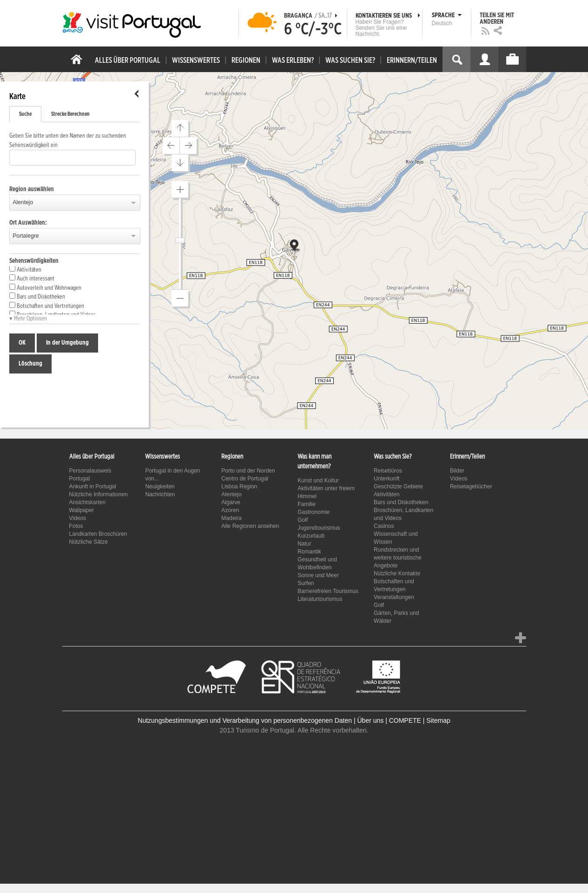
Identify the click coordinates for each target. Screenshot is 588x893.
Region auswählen (32, 189)
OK (22, 343)
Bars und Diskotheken (37, 296)
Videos (78, 518)
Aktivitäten (25, 269)
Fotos (76, 526)
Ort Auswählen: (28, 223)
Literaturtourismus (320, 599)
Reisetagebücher (471, 486)
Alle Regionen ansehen (250, 526)
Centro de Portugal (245, 479)
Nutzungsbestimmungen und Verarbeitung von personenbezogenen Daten (245, 720)
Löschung (30, 364)
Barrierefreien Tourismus (328, 591)
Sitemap (438, 720)
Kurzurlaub (311, 536)
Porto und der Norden (248, 471)
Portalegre (26, 236)
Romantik (309, 552)
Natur (304, 544)
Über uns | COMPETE (389, 720)
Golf (303, 520)
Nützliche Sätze (89, 542)
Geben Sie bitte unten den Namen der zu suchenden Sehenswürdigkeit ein (68, 141)
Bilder (457, 471)
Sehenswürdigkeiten (34, 261)
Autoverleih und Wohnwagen (45, 287)
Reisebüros (388, 471)
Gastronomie (314, 512)
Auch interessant (32, 278)
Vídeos (459, 479)
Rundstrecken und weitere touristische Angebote (398, 558)
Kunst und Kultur (318, 480)
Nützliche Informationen (99, 494)
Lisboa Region (239, 486)
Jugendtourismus (319, 528)
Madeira (231, 518)
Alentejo (23, 202)
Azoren (230, 510)
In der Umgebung (67, 343)
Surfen (306, 583)
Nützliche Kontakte (397, 573)
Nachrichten (160, 494)
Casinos (384, 526)
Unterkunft (386, 479)
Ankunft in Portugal (93, 486)
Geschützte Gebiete (398, 486)
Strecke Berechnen (70, 114)
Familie (307, 504)
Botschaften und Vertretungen (47, 306)
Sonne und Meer (318, 575)
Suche (25, 114)
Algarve (231, 502)
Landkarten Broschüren (98, 534)
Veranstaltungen (394, 597)
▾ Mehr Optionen (28, 319)
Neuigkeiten (160, 486)
